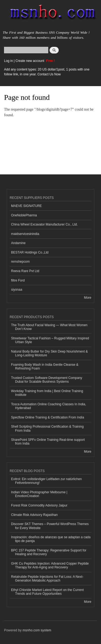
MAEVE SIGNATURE (26, 206)
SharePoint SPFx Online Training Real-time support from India (48, 442)
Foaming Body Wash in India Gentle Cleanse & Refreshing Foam (45, 367)
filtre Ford (18, 280)
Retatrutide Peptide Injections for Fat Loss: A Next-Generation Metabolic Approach (47, 579)
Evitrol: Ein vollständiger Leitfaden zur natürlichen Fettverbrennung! (46, 481)
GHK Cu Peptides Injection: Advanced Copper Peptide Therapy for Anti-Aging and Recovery (50, 565)
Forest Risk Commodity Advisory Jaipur (39, 505)
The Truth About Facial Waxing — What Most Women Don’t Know (49, 327)
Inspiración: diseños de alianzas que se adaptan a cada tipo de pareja (51, 539)
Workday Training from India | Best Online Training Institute (47, 393)
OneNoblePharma (24, 215)
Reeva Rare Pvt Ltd (25, 271)
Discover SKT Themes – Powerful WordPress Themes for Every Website (50, 526)
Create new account (30, 61)
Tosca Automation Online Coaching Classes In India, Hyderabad (48, 406)
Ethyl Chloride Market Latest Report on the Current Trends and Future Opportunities (47, 592)
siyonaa (17, 290)
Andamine (18, 243)
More (88, 298)
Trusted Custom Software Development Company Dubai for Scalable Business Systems (47, 380)
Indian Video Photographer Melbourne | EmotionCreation (39, 494)
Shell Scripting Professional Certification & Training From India (47, 428)
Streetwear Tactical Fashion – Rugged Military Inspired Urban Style (50, 340)
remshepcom (20, 262)
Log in (8, 61)
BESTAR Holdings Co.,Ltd (30, 252)
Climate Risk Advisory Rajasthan (34, 515)
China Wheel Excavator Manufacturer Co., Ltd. (44, 224)
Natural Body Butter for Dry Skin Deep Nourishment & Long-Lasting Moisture (49, 353)
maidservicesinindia (25, 234)
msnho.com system (37, 630)
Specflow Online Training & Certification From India (48, 417)
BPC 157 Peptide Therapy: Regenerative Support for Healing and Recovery (49, 552)
